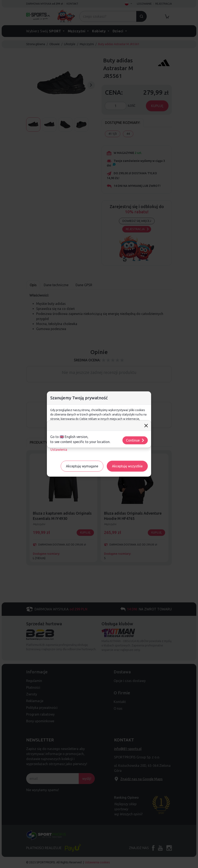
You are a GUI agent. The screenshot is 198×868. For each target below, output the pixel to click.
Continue (135, 440)
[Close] (146, 426)
